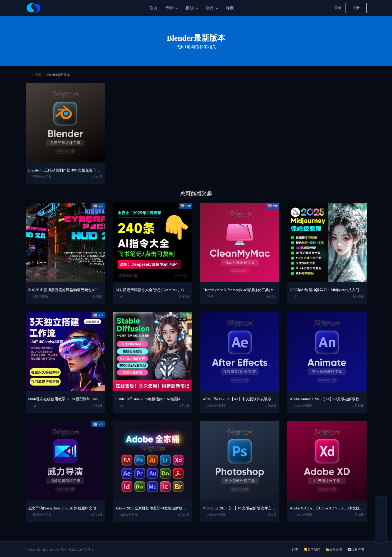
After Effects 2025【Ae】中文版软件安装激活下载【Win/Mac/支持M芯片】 (240, 399)
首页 (153, 8)
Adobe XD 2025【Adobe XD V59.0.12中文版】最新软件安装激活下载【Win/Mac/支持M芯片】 (327, 508)
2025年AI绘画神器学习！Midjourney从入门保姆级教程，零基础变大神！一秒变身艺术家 (327, 290)
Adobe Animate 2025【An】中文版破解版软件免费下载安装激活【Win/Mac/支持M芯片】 (327, 399)
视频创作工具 (42, 515)
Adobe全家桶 (216, 406)
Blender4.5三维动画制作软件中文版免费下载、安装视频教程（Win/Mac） (65, 170)
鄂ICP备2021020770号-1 (77, 550)
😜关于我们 (312, 550)
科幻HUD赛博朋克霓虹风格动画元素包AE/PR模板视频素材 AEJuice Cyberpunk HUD (65, 290)
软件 (210, 8)
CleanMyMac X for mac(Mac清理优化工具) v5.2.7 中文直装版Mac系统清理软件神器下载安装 (240, 290)
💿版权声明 (356, 550)
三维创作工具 (42, 177)
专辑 (170, 8)
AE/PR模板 (40, 296)
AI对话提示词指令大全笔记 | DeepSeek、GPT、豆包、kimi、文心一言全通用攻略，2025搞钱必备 (153, 290)
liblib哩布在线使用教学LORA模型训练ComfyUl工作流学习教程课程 (65, 399)
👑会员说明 (334, 550)
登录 (338, 8)
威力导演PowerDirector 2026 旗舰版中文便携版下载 (65, 508)
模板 (190, 8)
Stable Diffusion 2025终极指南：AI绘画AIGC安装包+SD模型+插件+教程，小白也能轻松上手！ (153, 399)
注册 (356, 8)
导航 (230, 8)
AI (122, 296)
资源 (38, 75)
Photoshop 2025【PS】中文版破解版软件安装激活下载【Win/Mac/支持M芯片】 (240, 508)
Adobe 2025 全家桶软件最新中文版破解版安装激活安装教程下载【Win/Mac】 (153, 508)
